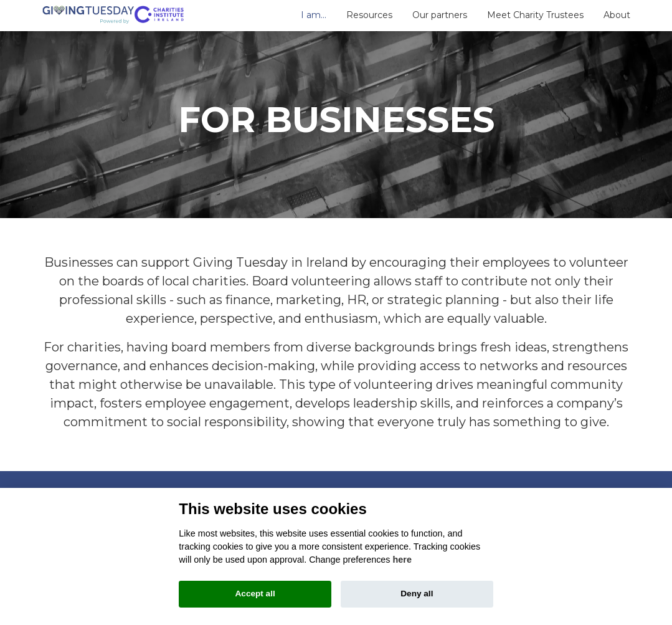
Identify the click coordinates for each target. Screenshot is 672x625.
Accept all (255, 594)
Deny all (417, 594)
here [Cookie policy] (402, 560)
